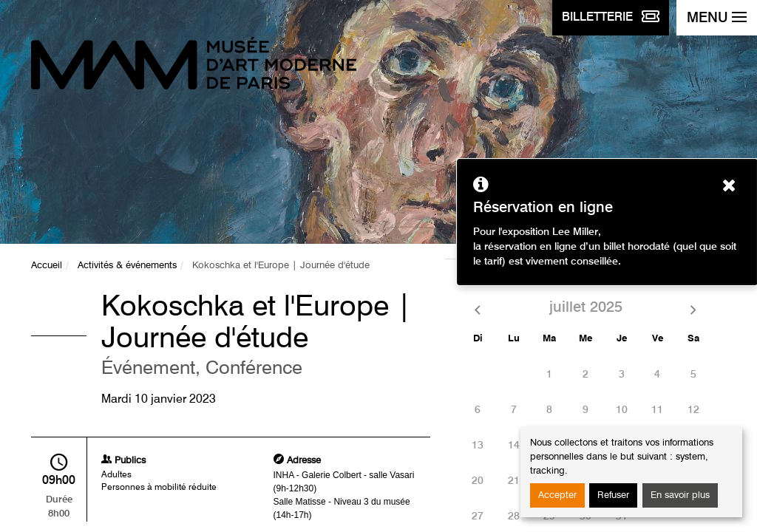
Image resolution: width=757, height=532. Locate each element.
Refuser (613, 495)
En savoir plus (680, 495)
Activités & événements (127, 266)
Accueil (47, 266)
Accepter (557, 495)
